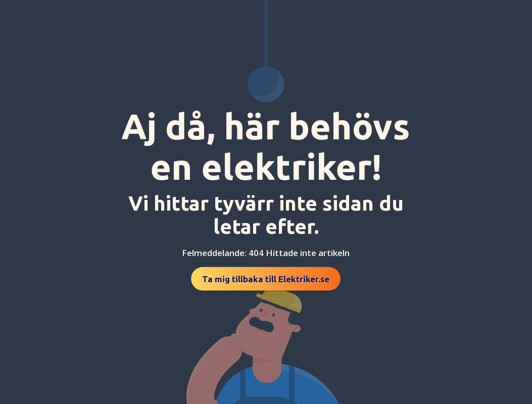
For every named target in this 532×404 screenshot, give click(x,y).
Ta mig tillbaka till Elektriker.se (266, 279)
